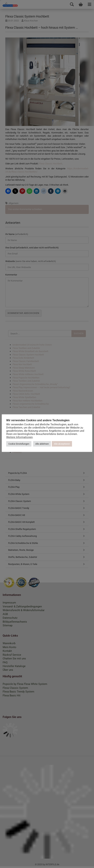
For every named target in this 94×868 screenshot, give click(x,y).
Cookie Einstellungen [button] (28, 442)
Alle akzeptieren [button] (71, 442)
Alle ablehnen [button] (51, 442)
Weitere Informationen (39, 435)
